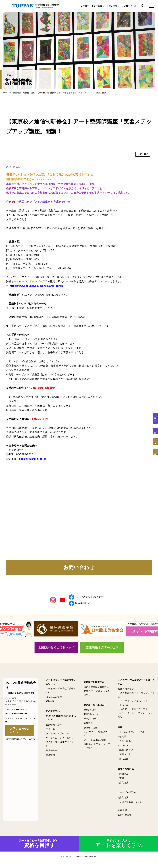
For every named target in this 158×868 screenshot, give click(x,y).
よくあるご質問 (54, 699)
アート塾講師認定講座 (95, 743)
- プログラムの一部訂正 (130, 804)
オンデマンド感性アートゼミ (97, 736)
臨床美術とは (155, 418)
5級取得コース (91, 712)
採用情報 (51, 757)
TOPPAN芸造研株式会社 (86, 600)
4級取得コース (91, 717)
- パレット (123, 748)
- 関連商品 (123, 776)
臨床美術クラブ (126, 691)
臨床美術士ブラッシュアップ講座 (97, 748)
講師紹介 (51, 704)
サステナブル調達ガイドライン (61, 746)
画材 (120, 730)
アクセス (51, 732)
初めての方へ (53, 714)
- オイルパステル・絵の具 (131, 735)
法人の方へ (114, 6)
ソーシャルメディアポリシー (61, 740)
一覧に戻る (143, 169)
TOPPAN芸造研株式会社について (61, 720)
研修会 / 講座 (29, 93)
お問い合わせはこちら (20, 733)
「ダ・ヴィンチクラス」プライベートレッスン (136, 705)
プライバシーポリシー (57, 736)
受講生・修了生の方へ (94, 6)
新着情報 (17, 93)
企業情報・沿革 (54, 727)
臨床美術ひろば (81, 606)
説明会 (155, 431)
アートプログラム (127, 795)
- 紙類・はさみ (126, 752)
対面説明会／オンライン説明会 (97, 695)
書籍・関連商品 (126, 771)
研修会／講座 (90, 730)
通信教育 (88, 726)
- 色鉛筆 (122, 739)
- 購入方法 (123, 761)
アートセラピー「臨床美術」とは (61, 693)
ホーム (6, 93)
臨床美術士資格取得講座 (96, 689)
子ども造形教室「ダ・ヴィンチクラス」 (136, 697)
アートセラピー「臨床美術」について (61, 684)
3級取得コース (91, 721)
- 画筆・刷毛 (124, 743)
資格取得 (155, 441)
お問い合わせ (130, 6)
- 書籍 (121, 781)
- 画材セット (124, 757)
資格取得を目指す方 (94, 684)
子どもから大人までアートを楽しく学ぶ (136, 684)
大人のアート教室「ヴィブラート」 (136, 712)
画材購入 (155, 452)
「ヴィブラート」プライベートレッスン (136, 718)
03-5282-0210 (20, 712)
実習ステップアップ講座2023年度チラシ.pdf (45, 222)
